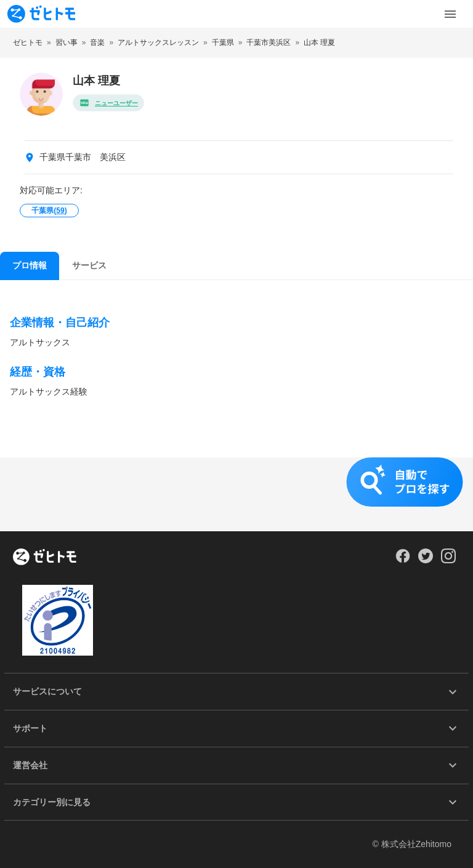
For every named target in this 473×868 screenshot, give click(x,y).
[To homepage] (41, 14)
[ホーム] (45, 558)
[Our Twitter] (425, 560)
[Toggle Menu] (450, 14)
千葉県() (49, 211)
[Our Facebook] (402, 560)
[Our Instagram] (449, 560)
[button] (236, 494)
